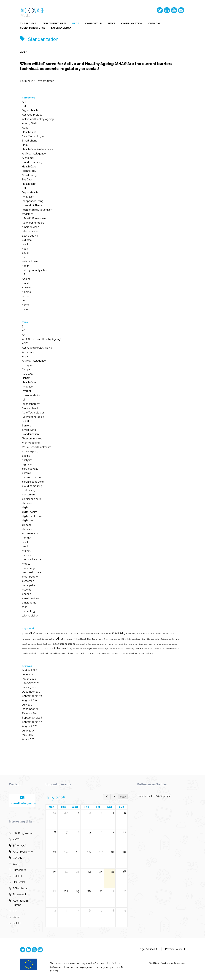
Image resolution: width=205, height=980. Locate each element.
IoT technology (31, 404)
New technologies (33, 223)
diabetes (27, 503)
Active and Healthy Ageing (38, 119)
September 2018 (32, 718)
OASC (15, 864)
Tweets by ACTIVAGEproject (154, 796)
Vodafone (28, 214)
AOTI (25, 343)
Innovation (28, 197)
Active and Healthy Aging (37, 348)
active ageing (30, 236)
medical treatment (33, 559)
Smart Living (29, 175)
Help (25, 145)
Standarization (30, 434)
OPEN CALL (155, 23)
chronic (26, 473)
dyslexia (27, 529)
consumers (29, 494)
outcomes (28, 581)
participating (29, 585)
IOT (24, 106)
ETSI (14, 911)
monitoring (28, 568)
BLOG (76, 23)
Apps (25, 128)
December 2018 (32, 709)
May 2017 (28, 735)
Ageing (26, 279)
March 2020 (29, 679)
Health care (29, 184)
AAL (25, 330)
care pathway (30, 469)
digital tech (29, 520)
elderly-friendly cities (35, 270)
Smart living (29, 430)
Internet (26, 391)
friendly (26, 538)
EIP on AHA (18, 846)
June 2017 (28, 731)
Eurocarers (17, 870)
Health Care (29, 132)
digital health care (33, 516)
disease (27, 525)
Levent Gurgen (45, 81)
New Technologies (33, 136)
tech (25, 257)
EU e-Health (18, 894)
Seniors (27, 425)
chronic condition (32, 477)
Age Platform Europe (19, 902)
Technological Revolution (37, 210)
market (26, 551)
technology (29, 611)
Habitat (26, 378)
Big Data (27, 179)
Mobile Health (30, 408)
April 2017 (28, 739)
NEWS (112, 23)
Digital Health (30, 110)
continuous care (32, 499)
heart (25, 249)
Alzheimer (28, 158)
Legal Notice (148, 949)
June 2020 (28, 674)
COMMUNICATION (132, 23)
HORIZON (17, 882)
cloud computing (32, 162)
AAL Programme (21, 852)
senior (26, 296)
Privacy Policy (175, 949)
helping (26, 292)
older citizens (30, 261)
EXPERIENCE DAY (61, 28)
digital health (30, 512)
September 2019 (32, 696)
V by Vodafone (31, 443)
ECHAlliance (18, 888)
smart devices (31, 227)
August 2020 (30, 670)
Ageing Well (29, 123)
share (25, 309)
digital (26, 507)
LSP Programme (21, 833)
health (26, 244)
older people (30, 577)
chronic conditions (33, 482)
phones (27, 594)
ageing (26, 456)
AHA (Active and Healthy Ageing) (42, 339)
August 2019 (29, 700)
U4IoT (14, 917)
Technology (29, 171)
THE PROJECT (28, 23)
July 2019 (28, 705)
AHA (25, 335)
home (25, 305)
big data (27, 464)
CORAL (15, 858)
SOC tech (28, 421)
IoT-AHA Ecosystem (34, 218)
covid (25, 253)
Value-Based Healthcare (37, 447)
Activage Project (32, 115)
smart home (29, 603)
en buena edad (31, 533)
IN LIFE (15, 923)
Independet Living (33, 201)
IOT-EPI (15, 876)
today (123, 797)
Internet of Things (32, 205)
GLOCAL (27, 374)
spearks (27, 287)
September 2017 (32, 722)
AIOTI (14, 839)
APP (25, 102)
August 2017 (29, 726)
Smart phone (30, 141)
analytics (27, 460)
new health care (32, 572)
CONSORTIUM (94, 23)
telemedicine (30, 231)
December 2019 (32, 692)
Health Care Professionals (38, 149)
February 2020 (31, 683)
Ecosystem (29, 365)
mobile (26, 564)
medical (27, 555)
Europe (26, 369)
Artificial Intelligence (34, 153)
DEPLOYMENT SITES (54, 23)
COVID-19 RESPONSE (33, 28)
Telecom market (32, 438)
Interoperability (31, 395)
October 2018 (30, 713)
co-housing (29, 490)
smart (25, 283)
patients (27, 590)
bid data (27, 240)
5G (24, 326)
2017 (23, 51)
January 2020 (30, 687)
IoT (24, 274)
